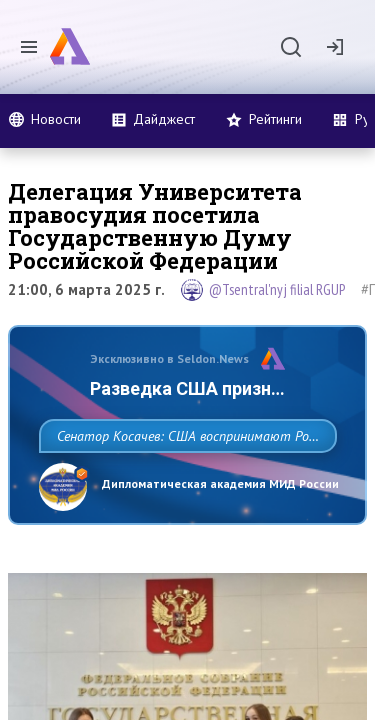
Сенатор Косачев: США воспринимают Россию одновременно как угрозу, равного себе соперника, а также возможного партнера (182, 480)
